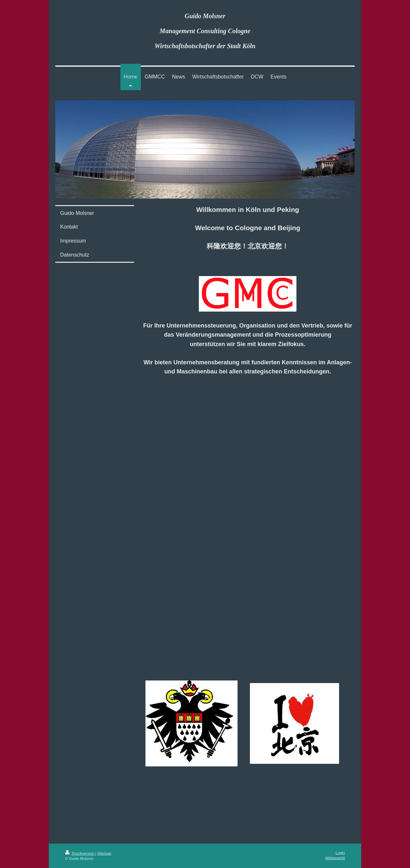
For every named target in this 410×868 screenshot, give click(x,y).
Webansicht (335, 858)
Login (340, 853)
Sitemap (104, 853)
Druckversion (80, 853)
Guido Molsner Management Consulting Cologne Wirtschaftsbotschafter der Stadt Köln (205, 31)
